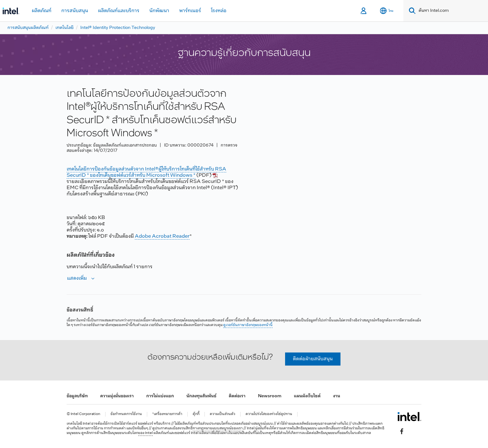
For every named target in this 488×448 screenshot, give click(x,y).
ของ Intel (145, 433)
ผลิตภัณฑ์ (42, 11)
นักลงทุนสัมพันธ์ (201, 396)
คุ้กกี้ (196, 414)
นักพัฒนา (159, 11)
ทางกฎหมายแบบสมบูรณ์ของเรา (218, 428)
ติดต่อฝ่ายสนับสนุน (313, 359)
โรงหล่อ (219, 11)
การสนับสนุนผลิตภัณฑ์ (28, 28)
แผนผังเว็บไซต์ (307, 396)
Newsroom (270, 396)
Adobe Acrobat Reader (162, 236)
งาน (337, 396)
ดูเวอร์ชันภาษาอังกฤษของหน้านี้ (248, 325)
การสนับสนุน (75, 11)
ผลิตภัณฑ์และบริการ (119, 11)
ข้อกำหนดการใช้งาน (126, 414)
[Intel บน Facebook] (402, 431)
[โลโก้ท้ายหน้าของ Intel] (409, 417)
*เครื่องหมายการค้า (167, 414)
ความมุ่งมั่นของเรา (117, 396)
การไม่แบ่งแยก (160, 396)
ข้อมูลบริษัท (77, 396)
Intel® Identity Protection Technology (118, 28)
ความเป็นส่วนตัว (223, 414)
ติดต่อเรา (237, 396)
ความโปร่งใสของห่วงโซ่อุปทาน (269, 414)
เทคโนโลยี (64, 28)
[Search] (411, 11)
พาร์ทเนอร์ (190, 11)
